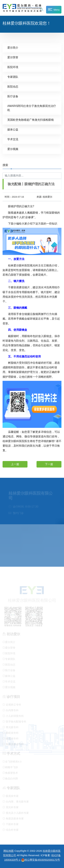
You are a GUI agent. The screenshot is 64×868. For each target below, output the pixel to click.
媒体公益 (13, 129)
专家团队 (13, 77)
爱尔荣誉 (13, 57)
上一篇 (15, 464)
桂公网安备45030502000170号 (41, 860)
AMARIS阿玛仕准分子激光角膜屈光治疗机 (32, 108)
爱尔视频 (13, 149)
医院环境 (13, 67)
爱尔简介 (13, 47)
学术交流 (13, 139)
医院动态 (13, 86)
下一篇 (49, 464)
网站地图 (9, 851)
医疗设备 (13, 96)
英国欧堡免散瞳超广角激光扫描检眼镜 (31, 120)
